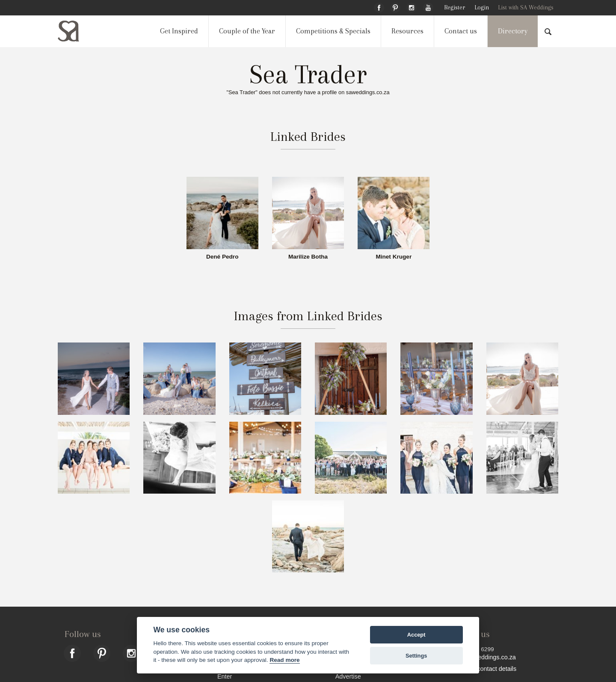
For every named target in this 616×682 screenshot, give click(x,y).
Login (482, 7)
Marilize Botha (308, 257)
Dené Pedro (222, 257)
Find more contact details (482, 669)
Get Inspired (179, 31)
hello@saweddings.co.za (481, 657)
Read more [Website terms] (284, 660)
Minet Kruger (394, 257)
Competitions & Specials (333, 31)
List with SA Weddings (526, 7)
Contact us (461, 31)
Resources (407, 31)
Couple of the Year (247, 31)
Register (455, 7)
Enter (225, 676)
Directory (513, 31)
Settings (416, 656)
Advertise (348, 676)
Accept (416, 635)
